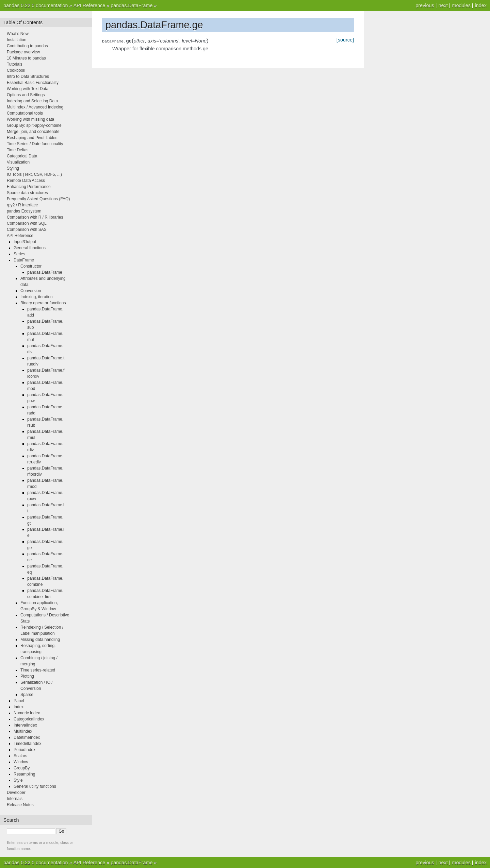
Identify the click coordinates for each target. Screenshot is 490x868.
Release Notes (20, 805)
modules (461, 5)
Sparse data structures (27, 193)
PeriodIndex (24, 750)
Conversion (31, 291)
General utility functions (35, 786)
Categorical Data (22, 156)
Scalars (20, 756)
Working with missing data (30, 119)
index (481, 5)
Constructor (31, 266)
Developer (16, 793)
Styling (13, 168)
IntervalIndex (25, 725)
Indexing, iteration (37, 297)
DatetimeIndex (27, 737)
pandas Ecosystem (24, 211)
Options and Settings (26, 95)
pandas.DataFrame (132, 5)
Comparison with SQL (27, 223)
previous (425, 5)
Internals (15, 799)
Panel (19, 701)
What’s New (18, 34)
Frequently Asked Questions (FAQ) (38, 199)
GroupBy (22, 768)
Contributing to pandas (27, 46)
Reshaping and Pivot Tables (32, 138)
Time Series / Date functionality (35, 144)
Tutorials (15, 64)
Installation (17, 40)
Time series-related (38, 670)
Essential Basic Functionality (33, 83)
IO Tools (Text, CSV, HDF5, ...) (34, 174)
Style (18, 780)
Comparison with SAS (27, 229)
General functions (30, 248)
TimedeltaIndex (28, 744)
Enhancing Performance (29, 187)
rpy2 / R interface (22, 205)
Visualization (18, 162)
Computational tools (25, 113)
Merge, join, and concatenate (33, 132)
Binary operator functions (43, 303)
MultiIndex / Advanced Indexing (35, 107)
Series (19, 254)
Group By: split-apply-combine (34, 125)
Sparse (27, 695)
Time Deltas (18, 150)
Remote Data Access (26, 181)
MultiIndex (23, 731)
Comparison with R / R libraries (35, 217)
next (443, 5)
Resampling (24, 774)
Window (21, 762)
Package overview (23, 52)
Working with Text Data (28, 89)
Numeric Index (27, 713)
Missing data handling (40, 640)
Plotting (27, 676)
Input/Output (25, 242)
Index (19, 707)
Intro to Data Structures (28, 76)
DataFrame (24, 260)
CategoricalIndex (29, 719)
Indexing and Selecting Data (32, 101)
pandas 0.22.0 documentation (36, 5)
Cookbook (16, 70)
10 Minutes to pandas (26, 58)
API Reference (89, 5)
